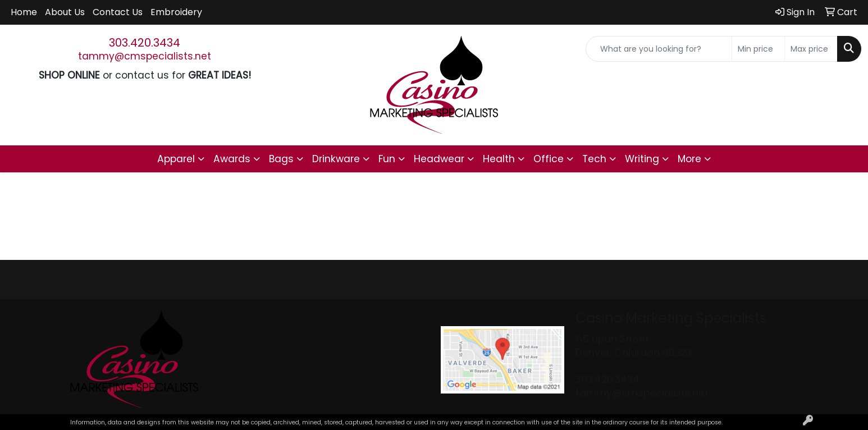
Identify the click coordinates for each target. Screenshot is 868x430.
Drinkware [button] (336, 159)
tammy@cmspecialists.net (145, 56)
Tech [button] (594, 159)
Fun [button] (387, 159)
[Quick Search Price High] (811, 49)
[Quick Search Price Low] (758, 49)
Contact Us (118, 12)
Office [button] (549, 159)
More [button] (689, 159)
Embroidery (176, 12)
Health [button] (499, 159)
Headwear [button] (439, 159)
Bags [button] (281, 159)
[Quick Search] (659, 49)
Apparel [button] (176, 159)
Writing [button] (642, 159)
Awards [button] (232, 159)
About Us (65, 12)
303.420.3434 (145, 43)
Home (24, 12)
